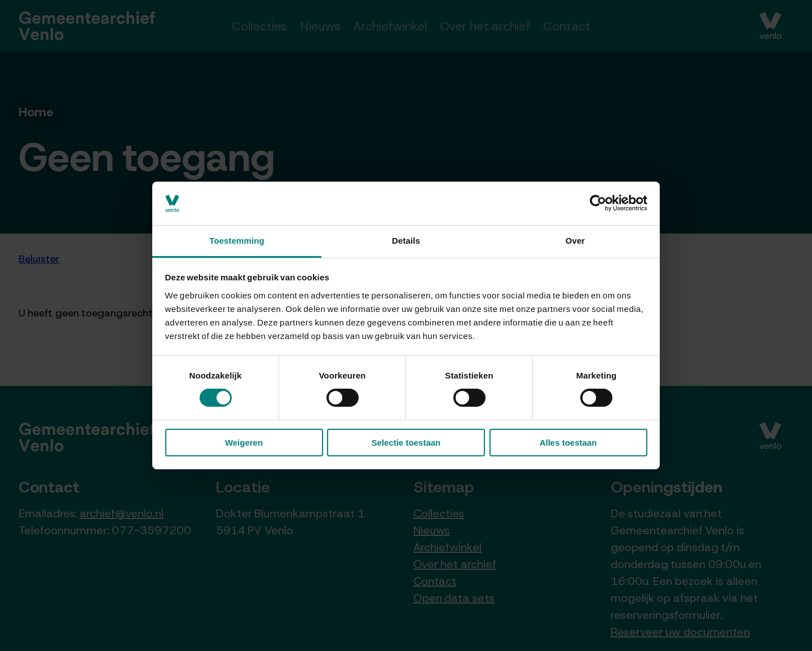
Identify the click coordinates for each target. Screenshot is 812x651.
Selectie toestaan (406, 443)
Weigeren (244, 443)
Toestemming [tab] (237, 241)
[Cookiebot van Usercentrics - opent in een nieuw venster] (598, 203)
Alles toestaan (568, 443)
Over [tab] (575, 241)
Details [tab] (406, 241)
